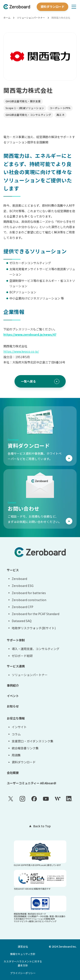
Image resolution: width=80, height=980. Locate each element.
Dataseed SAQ (22, 621)
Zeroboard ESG (23, 586)
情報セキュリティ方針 (23, 954)
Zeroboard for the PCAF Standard (36, 614)
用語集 (16, 755)
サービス (13, 570)
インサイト (19, 727)
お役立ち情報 (16, 718)
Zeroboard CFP (23, 607)
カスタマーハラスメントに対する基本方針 (23, 963)
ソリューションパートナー (31, 18)
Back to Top (42, 826)
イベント (13, 696)
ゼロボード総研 (22, 656)
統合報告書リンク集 (25, 748)
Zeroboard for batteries (29, 593)
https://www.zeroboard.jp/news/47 (30, 334)
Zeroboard (19, 579)
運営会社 (23, 946)
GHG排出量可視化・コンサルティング (28, 115)
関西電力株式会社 (61, 18)
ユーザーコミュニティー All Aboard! (31, 783)
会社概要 (13, 773)
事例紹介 (13, 685)
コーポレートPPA (60, 108)
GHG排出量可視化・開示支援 (23, 101)
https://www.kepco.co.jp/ (21, 351)
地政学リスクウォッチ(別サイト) (34, 628)
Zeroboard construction (29, 600)
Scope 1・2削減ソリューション (25, 108)
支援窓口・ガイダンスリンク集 (33, 741)
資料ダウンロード (52, 7)
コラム (16, 734)
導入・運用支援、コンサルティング (36, 649)
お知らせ (13, 706)
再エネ (60, 115)
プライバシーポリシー (23, 973)
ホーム (7, 18)
